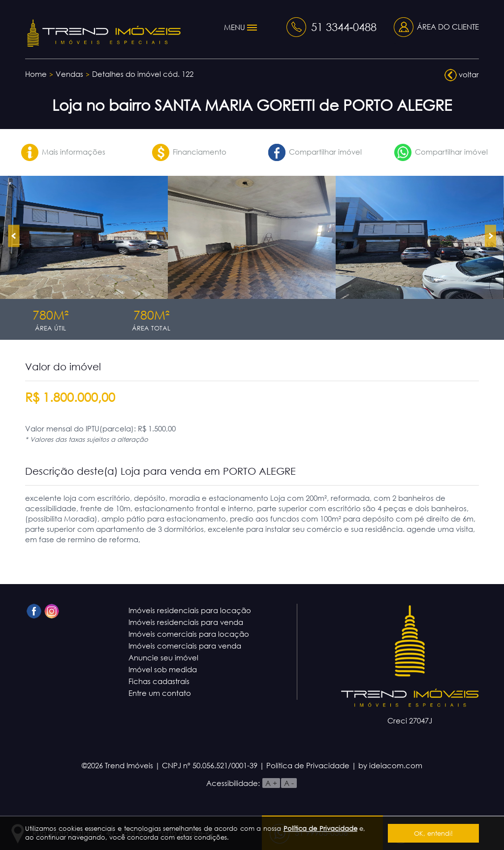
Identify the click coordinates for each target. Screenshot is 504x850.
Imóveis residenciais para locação (190, 610)
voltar (462, 75)
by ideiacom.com (390, 765)
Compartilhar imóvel (315, 152)
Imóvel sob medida (163, 669)
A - (289, 783)
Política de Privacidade (320, 828)
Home (36, 74)
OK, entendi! (433, 833)
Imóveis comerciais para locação (189, 634)
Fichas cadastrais (159, 681)
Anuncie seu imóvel (163, 657)
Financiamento (189, 152)
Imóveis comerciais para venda (185, 646)
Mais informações (63, 152)
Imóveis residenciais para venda (186, 622)
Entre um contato (160, 693)
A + (271, 783)
